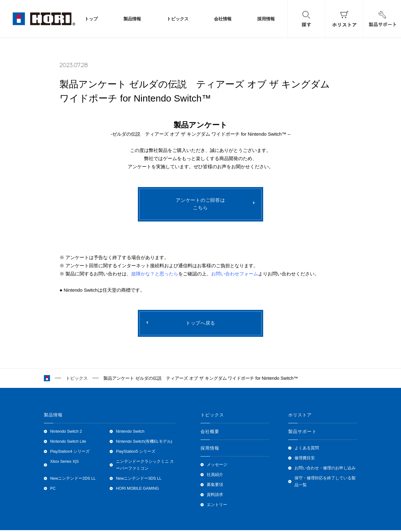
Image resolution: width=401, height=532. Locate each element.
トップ (91, 19)
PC (53, 490)
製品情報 (132, 19)
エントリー (217, 507)
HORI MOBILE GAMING (137, 490)
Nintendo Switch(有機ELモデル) (144, 443)
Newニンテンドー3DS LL (139, 480)
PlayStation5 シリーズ (136, 453)
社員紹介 (215, 477)
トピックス (178, 19)
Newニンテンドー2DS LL (73, 480)
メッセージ (217, 467)
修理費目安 (305, 460)
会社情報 (223, 19)
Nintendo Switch (130, 433)
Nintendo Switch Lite (68, 443)
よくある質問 (307, 450)
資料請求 (215, 497)
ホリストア (300, 417)
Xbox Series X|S (64, 463)
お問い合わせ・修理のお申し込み (325, 470)
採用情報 (266, 19)
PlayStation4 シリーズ (70, 453)
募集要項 (215, 487)
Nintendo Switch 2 (66, 433)
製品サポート (302, 433)
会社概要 (210, 433)
